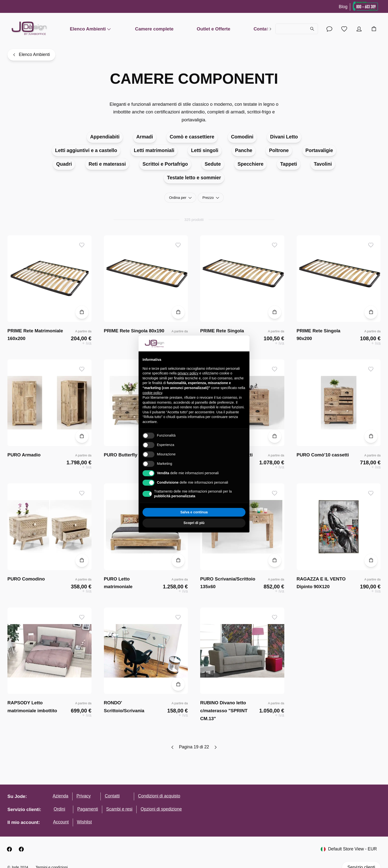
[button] (243, 343)
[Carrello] (374, 29)
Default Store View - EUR (349, 849)
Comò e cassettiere (192, 137)
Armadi (145, 137)
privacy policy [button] (188, 373)
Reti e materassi (107, 164)
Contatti (262, 29)
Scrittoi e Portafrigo (165, 164)
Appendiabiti (105, 137)
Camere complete (154, 29)
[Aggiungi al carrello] (82, 312)
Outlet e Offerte (214, 29)
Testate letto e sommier (194, 178)
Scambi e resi (119, 809)
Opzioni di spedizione (161, 809)
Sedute (213, 164)
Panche (244, 150)
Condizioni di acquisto (159, 796)
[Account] (329, 29)
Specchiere (251, 164)
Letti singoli (205, 150)
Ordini (60, 809)
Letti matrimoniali (154, 150)
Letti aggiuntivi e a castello (86, 150)
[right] (270, 29)
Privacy (84, 796)
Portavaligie (319, 150)
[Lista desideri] (344, 29)
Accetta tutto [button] (220, 512)
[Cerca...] (297, 29)
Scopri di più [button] (194, 523)
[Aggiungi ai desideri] (82, 245)
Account (61, 822)
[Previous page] (173, 747)
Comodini (242, 137)
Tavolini (323, 164)
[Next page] (215, 747)
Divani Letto (284, 137)
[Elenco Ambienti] (31, 55)
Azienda (61, 796)
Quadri (64, 164)
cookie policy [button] (152, 393)
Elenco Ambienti (91, 29)
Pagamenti (88, 809)
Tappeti (289, 164)
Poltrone (279, 150)
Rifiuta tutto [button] (168, 512)
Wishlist (84, 822)
